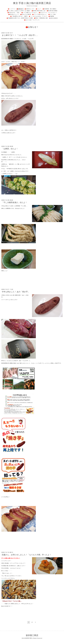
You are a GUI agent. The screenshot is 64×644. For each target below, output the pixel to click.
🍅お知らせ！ (20, 9)
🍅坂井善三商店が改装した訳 (38, 11)
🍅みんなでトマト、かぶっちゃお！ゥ (48, 13)
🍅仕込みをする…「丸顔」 (14, 13)
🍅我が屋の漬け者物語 (52, 11)
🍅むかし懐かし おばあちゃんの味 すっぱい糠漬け (19, 11)
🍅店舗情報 (51, 16)
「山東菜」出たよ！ (10, 149)
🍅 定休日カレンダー (29, 9)
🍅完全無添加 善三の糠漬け (49, 9)
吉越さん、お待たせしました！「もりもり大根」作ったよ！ (26, 555)
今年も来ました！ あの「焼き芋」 (16, 292)
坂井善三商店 (32, 635)
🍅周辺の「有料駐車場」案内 (41, 18)
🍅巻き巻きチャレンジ (14, 14)
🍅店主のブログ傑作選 (26, 14)
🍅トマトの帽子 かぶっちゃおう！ (29, 13)
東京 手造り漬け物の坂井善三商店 (32, 3)
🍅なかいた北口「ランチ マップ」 (32, 20)
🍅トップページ (12, 9)
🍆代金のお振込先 (53, 18)
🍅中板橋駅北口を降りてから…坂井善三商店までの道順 (20, 18)
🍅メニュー (38, 9)
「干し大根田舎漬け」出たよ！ (14, 203)
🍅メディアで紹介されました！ (40, 14)
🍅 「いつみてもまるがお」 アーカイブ (38, 16)
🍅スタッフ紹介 (52, 14)
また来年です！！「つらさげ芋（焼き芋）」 (20, 35)
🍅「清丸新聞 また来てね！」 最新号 (19, 16)
